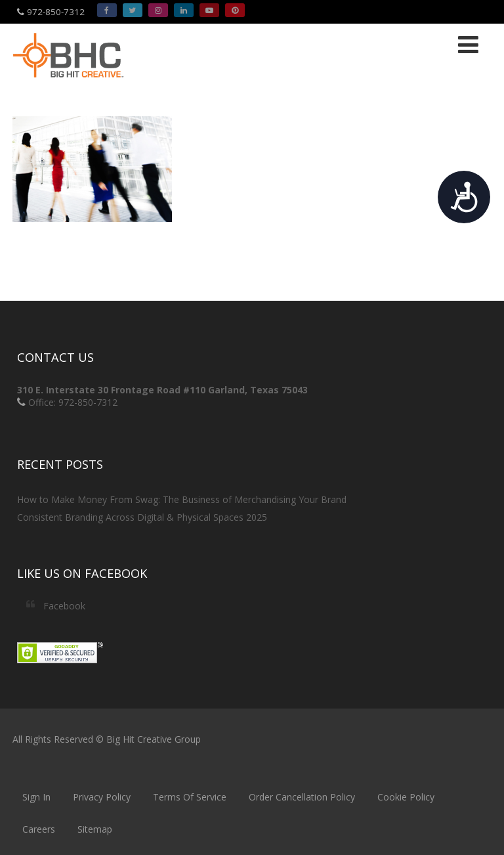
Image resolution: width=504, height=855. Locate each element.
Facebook (64, 606)
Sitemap (95, 829)
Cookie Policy (406, 797)
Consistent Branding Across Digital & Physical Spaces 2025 (142, 517)
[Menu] (468, 44)
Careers (39, 829)
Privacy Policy (102, 797)
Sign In (36, 797)
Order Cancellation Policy (302, 797)
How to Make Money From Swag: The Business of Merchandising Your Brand (182, 499)
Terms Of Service (190, 797)
